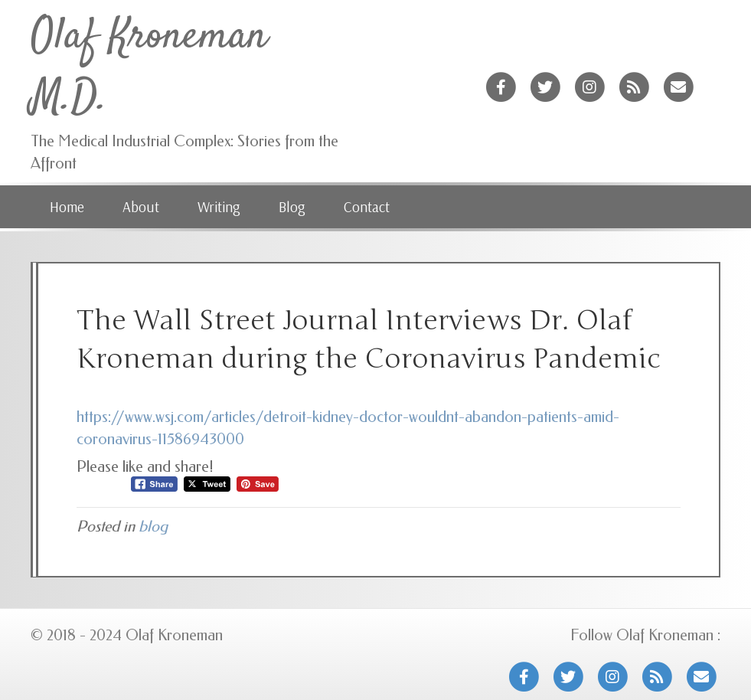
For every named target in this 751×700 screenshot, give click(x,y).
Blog (292, 207)
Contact (367, 207)
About (141, 207)
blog (153, 527)
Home (67, 207)
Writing (219, 207)
